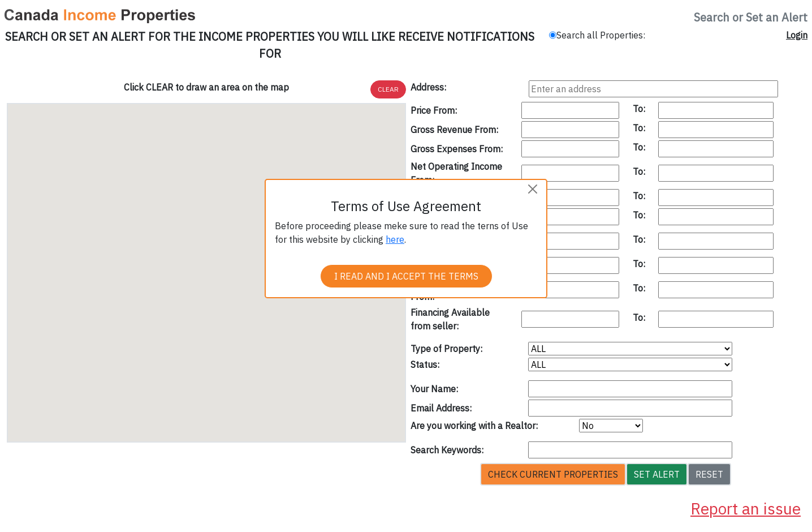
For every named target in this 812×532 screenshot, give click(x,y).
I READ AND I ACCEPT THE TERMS (406, 276)
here (395, 239)
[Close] (533, 189)
